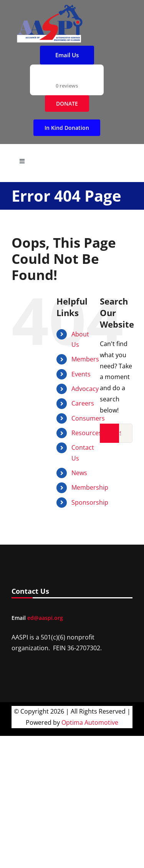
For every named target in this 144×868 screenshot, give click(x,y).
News (79, 473)
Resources (87, 433)
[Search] (109, 433)
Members (85, 359)
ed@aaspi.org (45, 618)
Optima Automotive (90, 722)
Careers (83, 403)
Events (81, 374)
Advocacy (85, 389)
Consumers (88, 418)
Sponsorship (90, 502)
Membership (90, 487)
